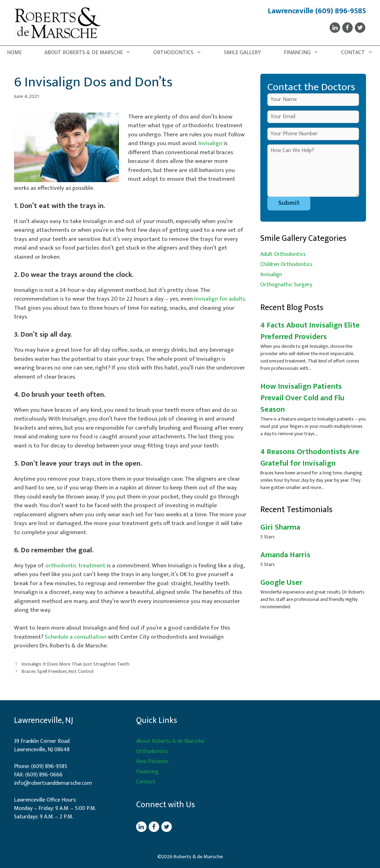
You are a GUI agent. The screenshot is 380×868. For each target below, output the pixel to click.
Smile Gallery (242, 53)
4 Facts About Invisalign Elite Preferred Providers (310, 331)
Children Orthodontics (286, 264)
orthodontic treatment (75, 566)
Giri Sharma (280, 527)
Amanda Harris (285, 555)
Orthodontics (181, 53)
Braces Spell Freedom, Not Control (58, 672)
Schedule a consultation (76, 637)
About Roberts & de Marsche (91, 53)
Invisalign (210, 143)
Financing (305, 53)
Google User (281, 583)
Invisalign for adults (220, 299)
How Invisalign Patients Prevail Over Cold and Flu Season (302, 398)
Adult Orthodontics (283, 254)
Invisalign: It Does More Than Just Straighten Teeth (76, 664)
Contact (361, 53)
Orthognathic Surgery (286, 285)
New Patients (152, 762)
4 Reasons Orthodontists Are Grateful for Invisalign (310, 458)
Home (14, 53)
